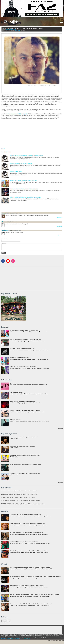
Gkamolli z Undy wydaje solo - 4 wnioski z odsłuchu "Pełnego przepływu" (28, 551)
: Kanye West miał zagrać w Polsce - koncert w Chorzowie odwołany (19, 494)
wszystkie (60, 429)
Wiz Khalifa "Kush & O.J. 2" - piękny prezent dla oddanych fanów (26, 533)
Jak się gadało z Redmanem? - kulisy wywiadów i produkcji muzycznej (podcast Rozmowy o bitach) (35, 576)
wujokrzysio (5, 213)
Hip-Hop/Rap (11, 30)
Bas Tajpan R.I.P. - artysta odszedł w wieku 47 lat (22, 348)
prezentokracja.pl (6, 620)
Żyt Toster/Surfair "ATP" (16, 383)
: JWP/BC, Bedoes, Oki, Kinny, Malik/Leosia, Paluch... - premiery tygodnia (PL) (23, 504)
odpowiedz (59, 218)
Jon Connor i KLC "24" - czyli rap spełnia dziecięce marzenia (25, 514)
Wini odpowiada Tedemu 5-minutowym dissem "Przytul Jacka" (26, 339)
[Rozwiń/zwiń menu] (61, 22)
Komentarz (4, 243)
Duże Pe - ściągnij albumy (16, 172)
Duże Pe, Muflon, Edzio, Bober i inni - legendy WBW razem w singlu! (25, 197)
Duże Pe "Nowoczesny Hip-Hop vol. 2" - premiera (21, 164)
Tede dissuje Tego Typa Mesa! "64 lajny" (20, 358)
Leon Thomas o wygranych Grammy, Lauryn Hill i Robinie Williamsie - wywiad (30, 567)
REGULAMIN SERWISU (5, 639)
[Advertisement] (21, 208)
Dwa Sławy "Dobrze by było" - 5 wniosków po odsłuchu (24, 542)
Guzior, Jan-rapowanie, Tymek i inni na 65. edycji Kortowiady (25, 464)
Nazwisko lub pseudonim (7, 239)
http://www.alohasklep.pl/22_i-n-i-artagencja (17, 114)
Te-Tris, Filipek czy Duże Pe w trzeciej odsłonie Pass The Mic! (24, 189)
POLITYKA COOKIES (27, 639)
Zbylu (9, 152)
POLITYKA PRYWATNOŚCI (16, 639)
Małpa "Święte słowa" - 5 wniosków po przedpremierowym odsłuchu (27, 523)
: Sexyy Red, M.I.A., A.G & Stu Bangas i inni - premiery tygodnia (20, 501)
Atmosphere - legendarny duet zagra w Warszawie (22, 446)
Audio (7, 30)
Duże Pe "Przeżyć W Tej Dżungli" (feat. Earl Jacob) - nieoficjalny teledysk (26, 156)
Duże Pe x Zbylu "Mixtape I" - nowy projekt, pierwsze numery (22, 28)
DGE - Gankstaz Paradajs (16, 392)
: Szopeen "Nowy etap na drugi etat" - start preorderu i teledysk (19, 491)
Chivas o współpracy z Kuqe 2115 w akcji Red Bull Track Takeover (27, 586)
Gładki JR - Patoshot (15, 420)
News (15, 30)
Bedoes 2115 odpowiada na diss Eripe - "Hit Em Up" (23, 367)
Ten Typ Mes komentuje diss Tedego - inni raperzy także (24, 330)
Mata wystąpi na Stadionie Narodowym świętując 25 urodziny (25, 455)
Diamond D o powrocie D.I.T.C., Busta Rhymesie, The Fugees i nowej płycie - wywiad (31, 604)
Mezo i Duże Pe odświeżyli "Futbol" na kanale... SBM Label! (24, 181)
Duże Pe (5, 152)
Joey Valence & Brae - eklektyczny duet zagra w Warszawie (25, 474)
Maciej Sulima (18, 31)
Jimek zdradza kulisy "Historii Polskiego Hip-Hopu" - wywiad (25, 410)
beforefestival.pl (6, 622)
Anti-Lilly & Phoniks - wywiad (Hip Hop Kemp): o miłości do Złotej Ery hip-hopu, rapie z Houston (34, 595)
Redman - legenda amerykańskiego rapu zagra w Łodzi (24, 437)
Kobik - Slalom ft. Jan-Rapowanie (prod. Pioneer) (22, 401)
